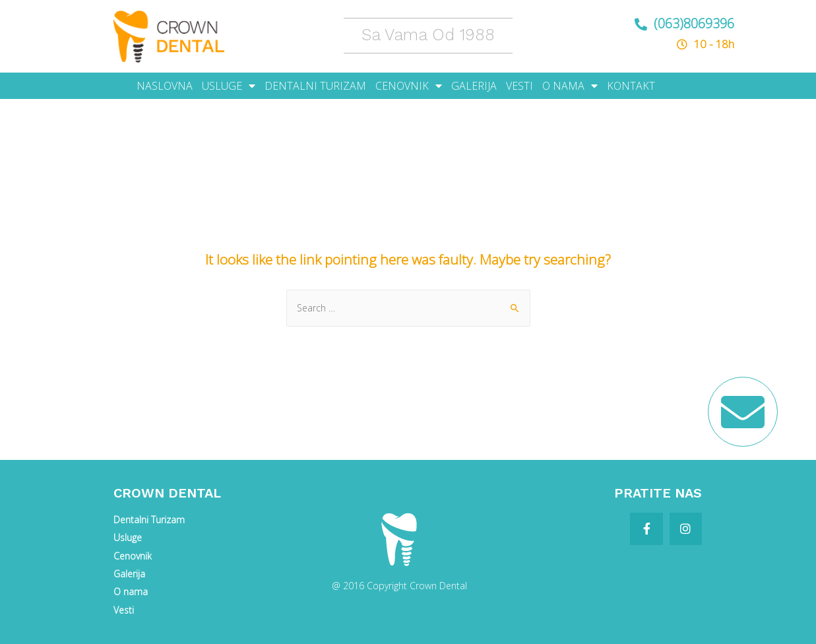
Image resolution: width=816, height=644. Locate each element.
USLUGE (229, 86)
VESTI (519, 86)
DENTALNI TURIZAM (315, 86)
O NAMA (570, 86)
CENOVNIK (409, 86)
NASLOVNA (165, 86)
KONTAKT (631, 86)
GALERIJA (474, 86)
